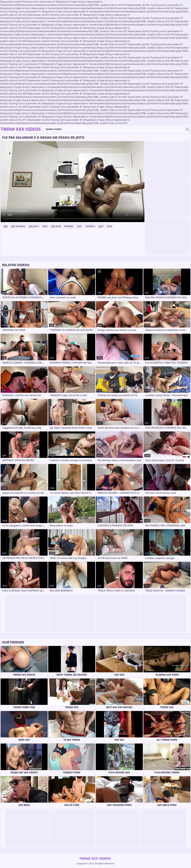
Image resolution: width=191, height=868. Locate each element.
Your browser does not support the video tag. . (73, 182)
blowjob (69, 226)
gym (101, 226)
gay (6, 226)
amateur (90, 226)
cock (79, 226)
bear (45, 226)
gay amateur (18, 226)
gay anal (56, 226)
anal (109, 226)
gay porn (34, 226)
